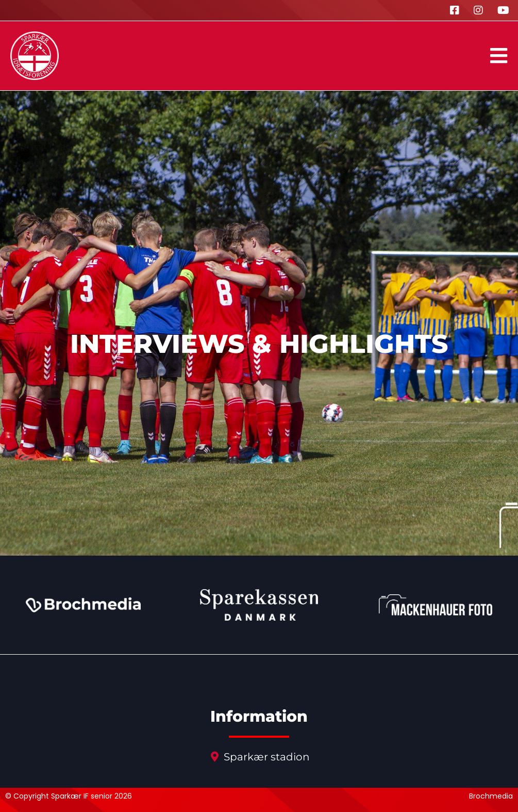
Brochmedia (491, 796)
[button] (499, 56)
